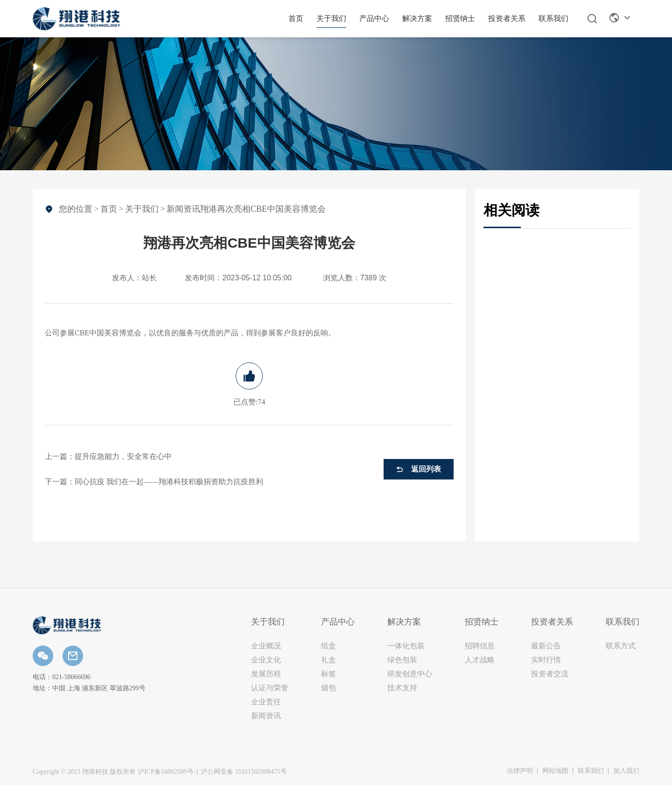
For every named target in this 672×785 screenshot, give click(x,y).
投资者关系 (507, 18)
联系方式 (621, 646)
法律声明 (520, 771)
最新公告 (546, 646)
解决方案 (417, 18)
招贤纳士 (460, 18)
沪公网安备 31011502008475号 (244, 772)
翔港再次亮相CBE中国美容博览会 (263, 209)
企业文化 (266, 660)
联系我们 (553, 18)
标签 (329, 674)
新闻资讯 (183, 209)
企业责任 (266, 702)
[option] (336, 104)
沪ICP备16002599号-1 (168, 772)
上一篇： (108, 456)
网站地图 (555, 771)
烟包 (329, 688)
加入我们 (626, 771)
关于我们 (331, 18)
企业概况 (266, 646)
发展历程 (266, 674)
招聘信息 (480, 646)
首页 (296, 18)
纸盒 (329, 646)
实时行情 (546, 660)
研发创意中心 (410, 674)
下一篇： (154, 482)
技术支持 (402, 688)
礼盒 (329, 660)
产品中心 (374, 18)
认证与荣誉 (270, 688)
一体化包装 (406, 646)
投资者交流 (550, 674)
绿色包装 (402, 660)
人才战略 (480, 660)
